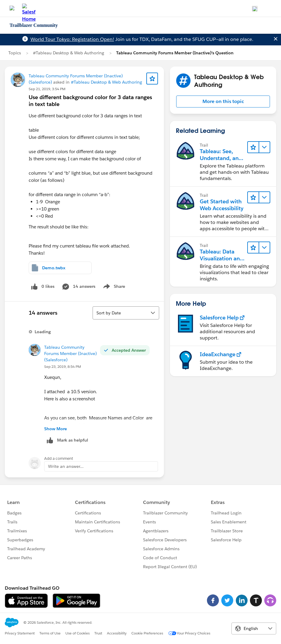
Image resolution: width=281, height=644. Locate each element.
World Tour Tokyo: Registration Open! (72, 39)
